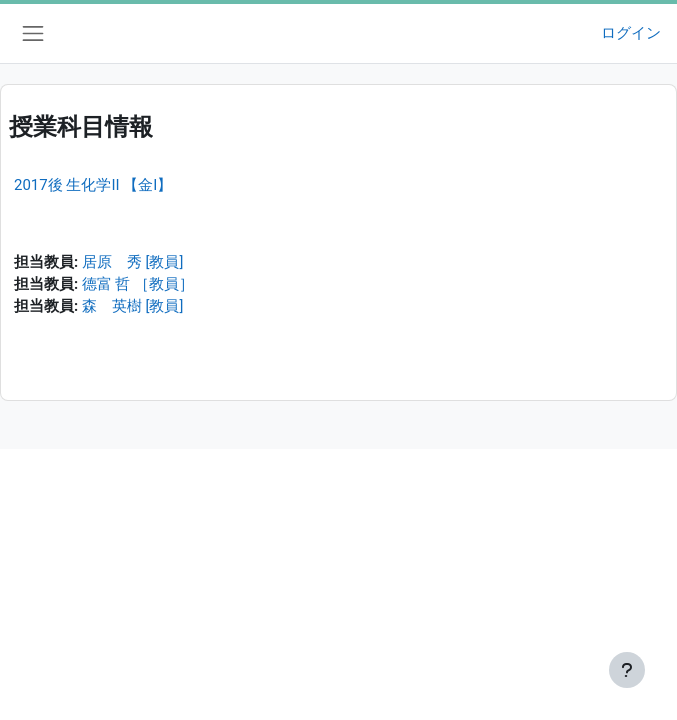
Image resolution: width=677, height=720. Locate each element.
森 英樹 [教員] (132, 306)
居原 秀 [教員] (132, 262)
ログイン (631, 33)
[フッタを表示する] (627, 670)
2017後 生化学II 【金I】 (93, 185)
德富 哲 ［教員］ (138, 284)
